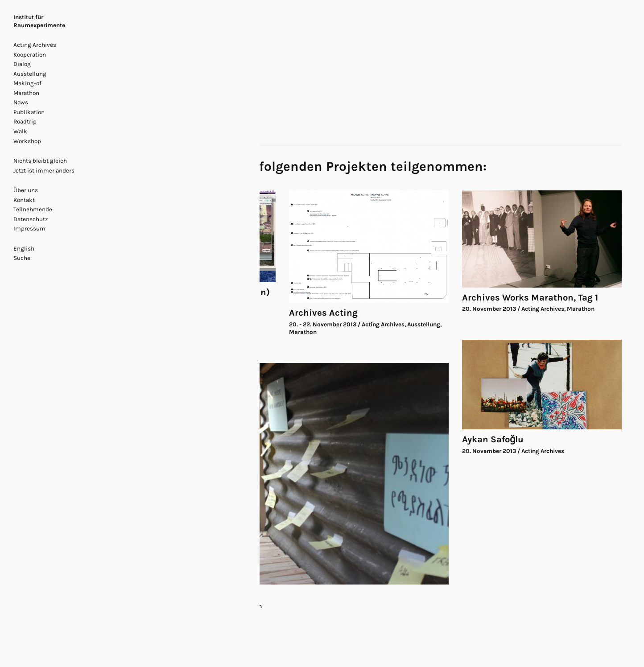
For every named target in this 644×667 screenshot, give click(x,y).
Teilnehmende (33, 209)
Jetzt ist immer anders (44, 171)
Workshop (27, 141)
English (24, 249)
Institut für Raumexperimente (39, 21)
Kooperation (30, 55)
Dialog (22, 64)
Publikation (29, 112)
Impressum (29, 229)
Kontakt (24, 200)
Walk (20, 131)
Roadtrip (25, 121)
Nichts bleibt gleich (40, 161)
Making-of (27, 83)
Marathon (26, 93)
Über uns (26, 190)
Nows (21, 102)
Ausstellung (30, 74)
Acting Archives (35, 45)
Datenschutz (31, 219)
